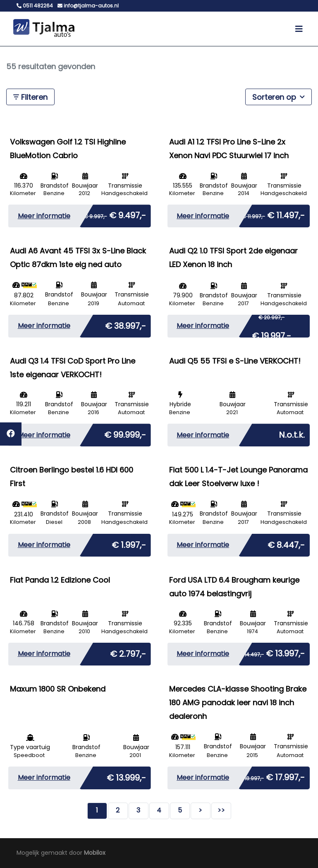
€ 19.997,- (277, 328)
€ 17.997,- (272, 776)
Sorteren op (279, 97)
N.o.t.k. (292, 433)
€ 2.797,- (128, 652)
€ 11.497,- (273, 214)
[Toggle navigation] (299, 29)
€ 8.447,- (286, 543)
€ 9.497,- (115, 214)
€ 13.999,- (126, 776)
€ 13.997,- (272, 652)
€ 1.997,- (129, 543)
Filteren (30, 97)
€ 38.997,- (126, 324)
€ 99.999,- (125, 433)
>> (221, 810)
